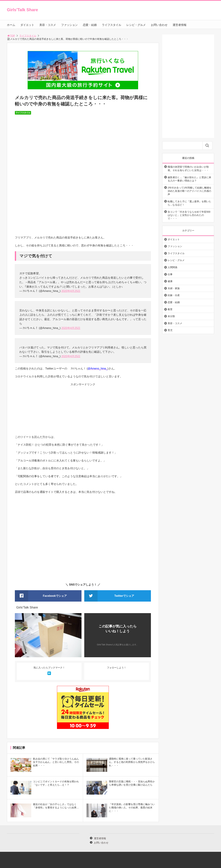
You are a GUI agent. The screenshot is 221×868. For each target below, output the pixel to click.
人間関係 (172, 267)
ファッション (69, 25)
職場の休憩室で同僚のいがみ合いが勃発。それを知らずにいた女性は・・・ (188, 169)
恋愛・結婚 (90, 25)
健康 (170, 281)
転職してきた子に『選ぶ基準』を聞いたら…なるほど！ (189, 203)
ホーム (11, 25)
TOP (11, 36)
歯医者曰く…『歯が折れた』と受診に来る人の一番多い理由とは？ (189, 179)
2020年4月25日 (71, 291)
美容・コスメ (48, 25)
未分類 (171, 316)
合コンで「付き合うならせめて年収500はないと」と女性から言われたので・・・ (189, 215)
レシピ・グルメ (136, 25)
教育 (170, 309)
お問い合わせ (159, 25)
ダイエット (27, 25)
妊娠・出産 (174, 295)
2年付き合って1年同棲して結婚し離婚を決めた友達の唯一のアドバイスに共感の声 (190, 191)
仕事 (170, 274)
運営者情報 (180, 25)
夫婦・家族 (174, 288)
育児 (170, 330)
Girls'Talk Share (22, 10)
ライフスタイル (112, 25)
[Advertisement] (83, 411)
